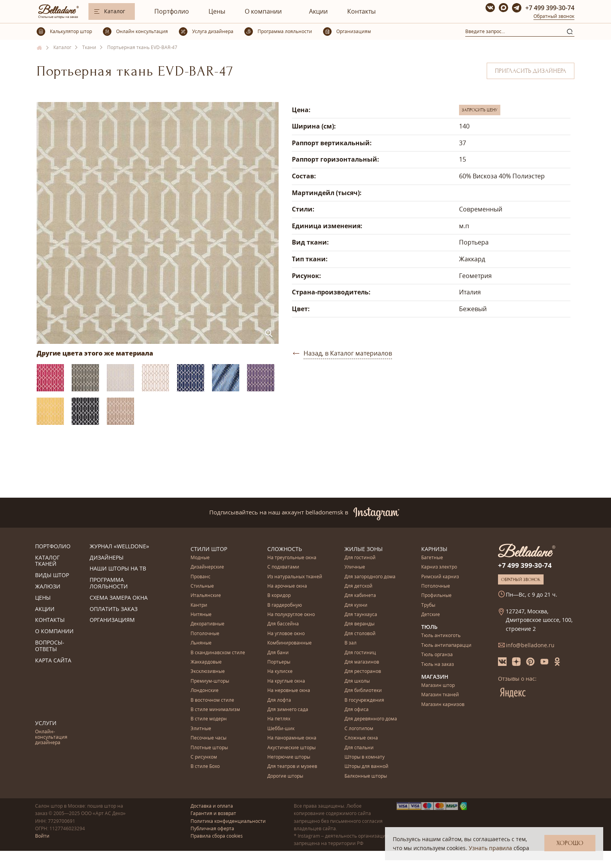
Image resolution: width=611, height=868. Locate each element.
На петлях (279, 719)
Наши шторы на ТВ (118, 569)
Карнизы (434, 549)
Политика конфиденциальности (228, 821)
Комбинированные (290, 643)
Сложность (285, 549)
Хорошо (570, 843)
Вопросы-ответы (50, 646)
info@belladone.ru (530, 645)
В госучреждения (364, 700)
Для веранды (359, 624)
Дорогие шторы (285, 776)
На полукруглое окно (291, 615)
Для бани (278, 653)
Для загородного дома (370, 577)
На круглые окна (286, 681)
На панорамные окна (292, 738)
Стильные (202, 586)
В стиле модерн (209, 719)
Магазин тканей (440, 695)
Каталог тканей (47, 561)
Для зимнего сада (288, 710)
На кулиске (280, 672)
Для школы (357, 681)
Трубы (428, 605)
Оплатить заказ (114, 609)
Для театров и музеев (292, 767)
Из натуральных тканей (295, 577)
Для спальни (359, 748)
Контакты (361, 11)
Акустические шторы (291, 748)
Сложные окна (361, 738)
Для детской (358, 586)
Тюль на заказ (438, 665)
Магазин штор (438, 686)
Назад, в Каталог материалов (348, 353)
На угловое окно (286, 634)
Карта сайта (53, 661)
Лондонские (205, 691)
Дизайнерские (207, 567)
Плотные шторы (209, 748)
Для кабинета (360, 596)
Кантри (199, 605)
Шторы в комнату (365, 757)
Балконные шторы (366, 776)
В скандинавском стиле (218, 653)
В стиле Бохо (205, 767)
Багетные (432, 558)
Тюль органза (437, 655)
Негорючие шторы (289, 757)
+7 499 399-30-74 (550, 8)
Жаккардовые (206, 662)
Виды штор (52, 575)
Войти (42, 836)
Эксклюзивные (208, 672)
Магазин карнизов (443, 705)
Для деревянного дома (371, 719)
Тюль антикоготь (441, 636)
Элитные (201, 729)
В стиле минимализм (215, 710)
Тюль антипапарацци (446, 645)
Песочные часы (208, 738)
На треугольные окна (292, 558)
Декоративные (207, 624)
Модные (200, 558)
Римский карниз (440, 577)
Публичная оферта (212, 828)
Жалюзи (48, 587)
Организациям (112, 620)
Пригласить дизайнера (531, 71)
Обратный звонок (554, 16)
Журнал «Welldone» (119, 547)
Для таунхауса (361, 615)
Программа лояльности (109, 583)
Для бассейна (283, 624)
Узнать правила (490, 848)
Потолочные (205, 634)
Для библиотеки (363, 691)
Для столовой (360, 634)
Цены (217, 11)
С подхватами (283, 567)
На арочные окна (287, 586)
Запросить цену (480, 110)
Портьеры (279, 662)
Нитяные (201, 615)
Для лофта (279, 700)
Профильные (436, 596)
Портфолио (172, 11)
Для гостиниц (360, 653)
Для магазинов (362, 662)
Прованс (200, 577)
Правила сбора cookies (217, 836)
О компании (263, 11)
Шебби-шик (281, 729)
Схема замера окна (119, 598)
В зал (351, 643)
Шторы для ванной (366, 767)
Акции (318, 11)
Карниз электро (439, 567)
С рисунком (204, 757)
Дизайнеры (107, 558)
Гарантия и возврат (213, 813)
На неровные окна (289, 691)
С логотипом (359, 729)
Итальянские (206, 596)
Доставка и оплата (212, 806)
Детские (431, 615)
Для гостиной (360, 558)
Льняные (201, 643)
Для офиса (357, 710)
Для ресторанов (363, 672)
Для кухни (356, 605)
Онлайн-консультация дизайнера (51, 738)
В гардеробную (285, 605)
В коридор (279, 596)
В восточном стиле (212, 700)
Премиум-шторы (210, 681)
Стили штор (209, 549)
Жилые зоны (364, 549)
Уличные (355, 567)
